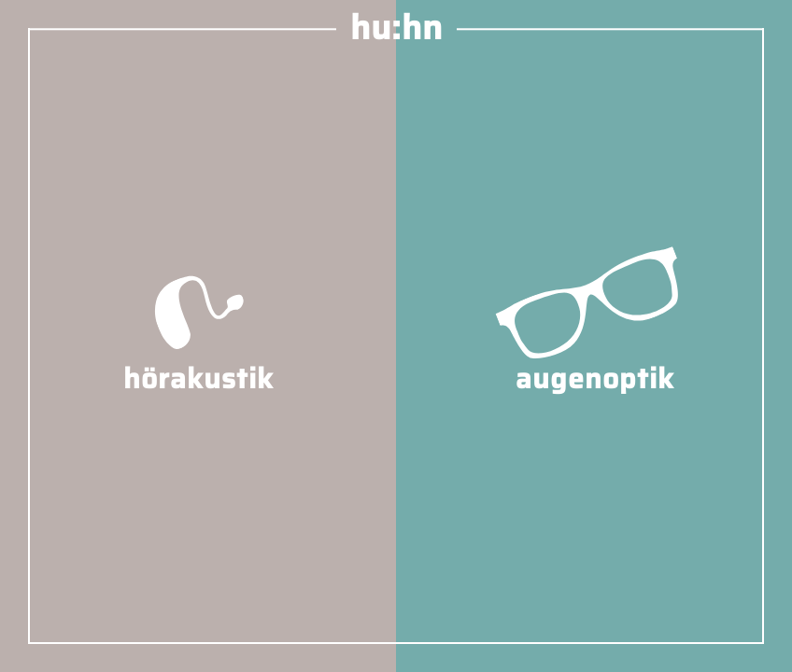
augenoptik (594, 358)
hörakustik (198, 358)
